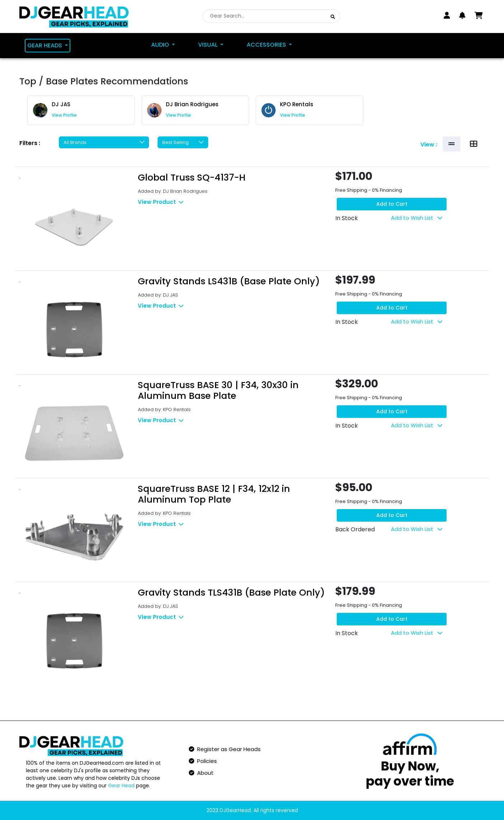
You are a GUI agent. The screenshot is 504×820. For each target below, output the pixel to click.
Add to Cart (392, 204)
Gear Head (121, 786)
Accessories (267, 45)
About (201, 773)
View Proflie (64, 115)
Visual (209, 45)
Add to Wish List (417, 218)
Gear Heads (45, 45)
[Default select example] (104, 143)
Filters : (30, 143)
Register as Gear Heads (225, 749)
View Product (161, 202)
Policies (203, 761)
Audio (161, 45)
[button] (462, 15)
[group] (81, 110)
